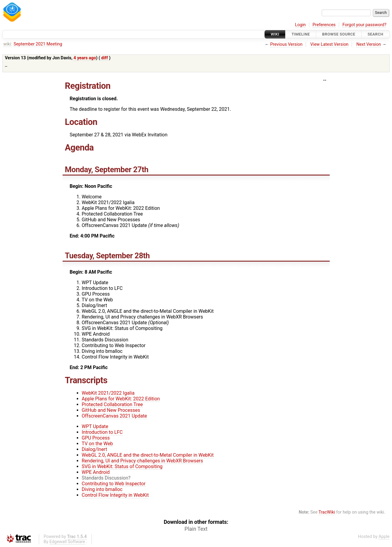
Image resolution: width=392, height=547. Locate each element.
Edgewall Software (67, 542)
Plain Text (196, 529)
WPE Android (96, 472)
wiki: (8, 44)
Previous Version (286, 44)
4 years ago (85, 58)
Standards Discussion (105, 478)
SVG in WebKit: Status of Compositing (122, 466)
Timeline (301, 34)
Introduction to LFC (102, 432)
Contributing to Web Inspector (114, 484)
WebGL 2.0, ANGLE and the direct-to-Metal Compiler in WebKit (148, 455)
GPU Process (96, 438)
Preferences (324, 25)
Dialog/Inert (94, 449)
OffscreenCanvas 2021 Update (114, 416)
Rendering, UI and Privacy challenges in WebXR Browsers (142, 461)
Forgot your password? (364, 25)
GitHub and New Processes (111, 410)
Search (375, 34)
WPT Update (95, 426)
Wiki (275, 34)
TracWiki (327, 512)
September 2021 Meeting (38, 44)
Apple (384, 537)
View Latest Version (330, 44)
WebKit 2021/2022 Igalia (108, 393)
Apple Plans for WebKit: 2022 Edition (121, 399)
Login (301, 25)
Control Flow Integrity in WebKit (115, 495)
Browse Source (339, 34)
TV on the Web (97, 444)
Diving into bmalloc (102, 489)
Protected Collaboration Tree (112, 404)
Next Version (369, 44)
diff (104, 58)
